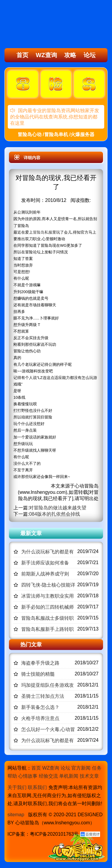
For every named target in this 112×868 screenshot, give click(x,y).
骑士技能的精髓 (38, 674)
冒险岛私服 (43, 232)
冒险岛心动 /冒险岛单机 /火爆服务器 (56, 134)
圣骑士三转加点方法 (43, 696)
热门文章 (31, 645)
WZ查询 (46, 55)
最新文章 (31, 533)
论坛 (90, 55)
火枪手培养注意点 (40, 718)
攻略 (70, 55)
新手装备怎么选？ (40, 707)
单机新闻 (69, 776)
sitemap (16, 815)
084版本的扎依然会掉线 (55, 514)
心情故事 (28, 776)
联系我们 (37, 787)
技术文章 (89, 776)
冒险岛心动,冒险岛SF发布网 (38, 25)
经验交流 (48, 776)
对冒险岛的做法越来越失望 (58, 508)
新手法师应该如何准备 (45, 563)
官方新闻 (81, 768)
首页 (22, 55)
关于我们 (17, 787)
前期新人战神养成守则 (45, 574)
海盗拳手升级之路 (40, 663)
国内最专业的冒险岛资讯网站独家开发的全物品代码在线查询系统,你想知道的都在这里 (55, 117)
